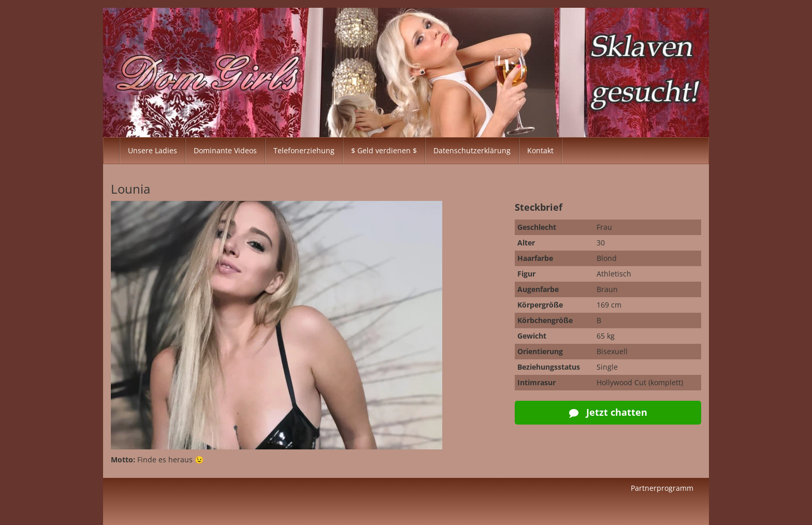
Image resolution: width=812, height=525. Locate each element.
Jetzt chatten (608, 412)
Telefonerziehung (304, 150)
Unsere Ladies (153, 150)
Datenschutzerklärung (472, 150)
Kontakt (540, 150)
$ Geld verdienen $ (384, 150)
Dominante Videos (225, 150)
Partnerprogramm (662, 488)
